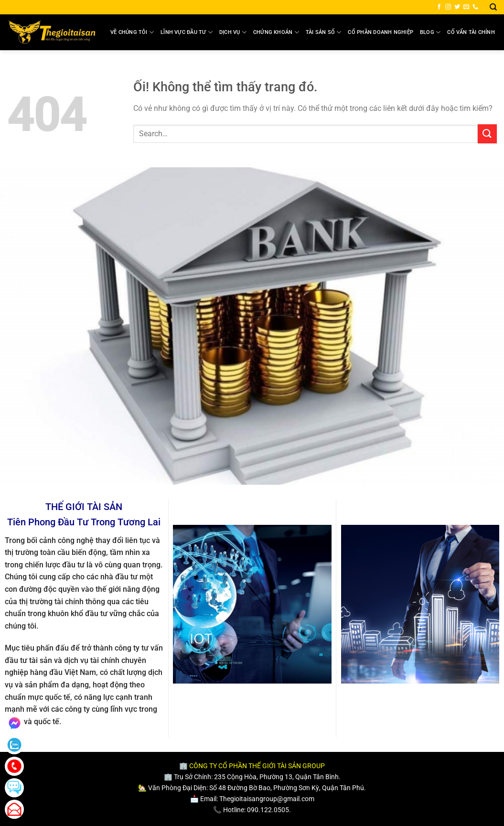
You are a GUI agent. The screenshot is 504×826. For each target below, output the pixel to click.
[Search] (493, 7)
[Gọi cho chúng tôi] (475, 7)
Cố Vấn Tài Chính (471, 32)
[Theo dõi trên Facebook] (439, 7)
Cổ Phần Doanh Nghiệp (380, 32)
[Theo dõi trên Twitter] (457, 7)
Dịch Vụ (233, 32)
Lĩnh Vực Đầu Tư (187, 32)
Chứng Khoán (276, 32)
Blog (430, 32)
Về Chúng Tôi (132, 32)
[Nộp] (487, 134)
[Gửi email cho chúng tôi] (466, 7)
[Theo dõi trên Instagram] (448, 7)
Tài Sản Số (324, 32)
